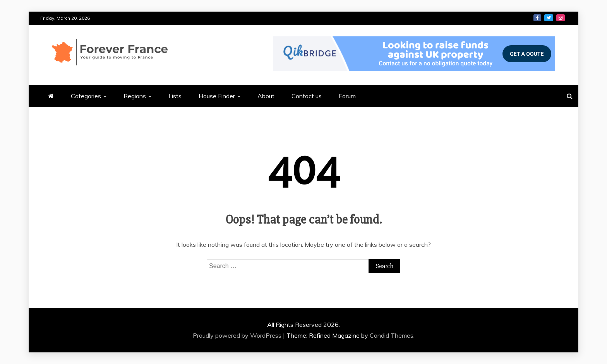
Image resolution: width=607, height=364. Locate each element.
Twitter (549, 18)
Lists (175, 96)
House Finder (217, 96)
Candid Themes (392, 335)
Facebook (537, 18)
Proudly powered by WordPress (238, 335)
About (266, 96)
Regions (135, 96)
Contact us (307, 96)
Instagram (561, 18)
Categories (86, 96)
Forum (347, 96)
